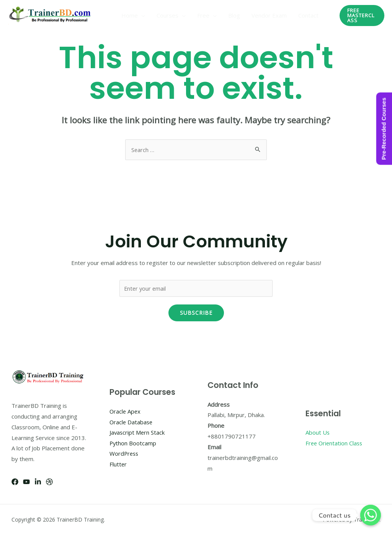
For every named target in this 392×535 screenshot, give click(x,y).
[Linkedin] (38, 482)
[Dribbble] (49, 482)
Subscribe (196, 313)
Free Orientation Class (335, 443)
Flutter (118, 465)
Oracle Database (132, 422)
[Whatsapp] (371, 515)
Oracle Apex (126, 411)
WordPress (125, 454)
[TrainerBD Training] (51, 15)
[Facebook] (15, 482)
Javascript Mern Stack (138, 433)
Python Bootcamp (133, 443)
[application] (141, 15)
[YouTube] (26, 482)
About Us (318, 433)
